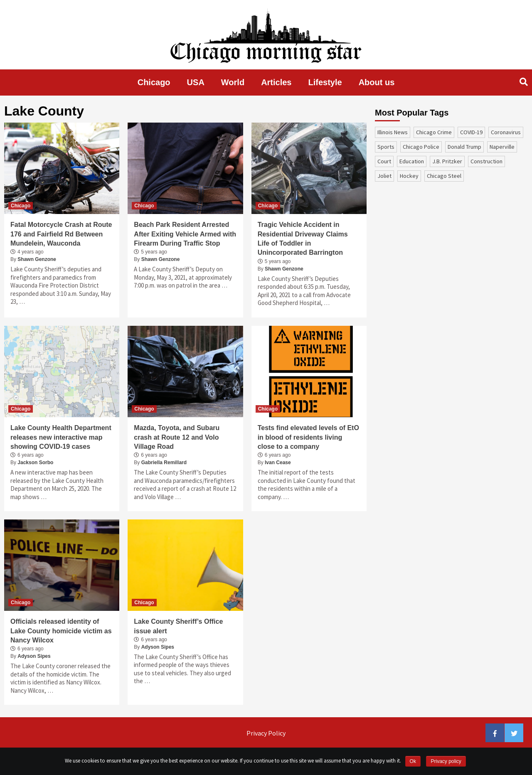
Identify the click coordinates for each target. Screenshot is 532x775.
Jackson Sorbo (35, 463)
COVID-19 (471, 132)
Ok (413, 761)
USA (196, 82)
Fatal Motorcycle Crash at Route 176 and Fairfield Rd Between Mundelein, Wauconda (61, 234)
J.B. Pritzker (447, 161)
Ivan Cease (278, 463)
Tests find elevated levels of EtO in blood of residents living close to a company (308, 437)
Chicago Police (421, 147)
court (384, 161)
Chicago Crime (434, 132)
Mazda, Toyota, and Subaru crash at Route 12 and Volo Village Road (177, 437)
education (412, 161)
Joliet (384, 176)
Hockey (409, 176)
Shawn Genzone (37, 259)
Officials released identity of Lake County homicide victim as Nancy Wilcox (61, 631)
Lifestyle (325, 82)
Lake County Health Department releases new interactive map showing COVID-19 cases (61, 437)
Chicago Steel (444, 176)
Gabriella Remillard (164, 463)
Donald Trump (464, 147)
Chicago (154, 82)
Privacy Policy (266, 733)
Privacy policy (446, 761)
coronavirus (506, 132)
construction (486, 161)
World (233, 82)
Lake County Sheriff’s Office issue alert (178, 626)
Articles (276, 82)
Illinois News (393, 132)
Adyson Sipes (34, 656)
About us (377, 82)
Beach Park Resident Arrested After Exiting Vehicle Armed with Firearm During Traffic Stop (185, 234)
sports (386, 147)
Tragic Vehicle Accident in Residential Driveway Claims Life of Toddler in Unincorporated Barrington (303, 239)
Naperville (502, 147)
